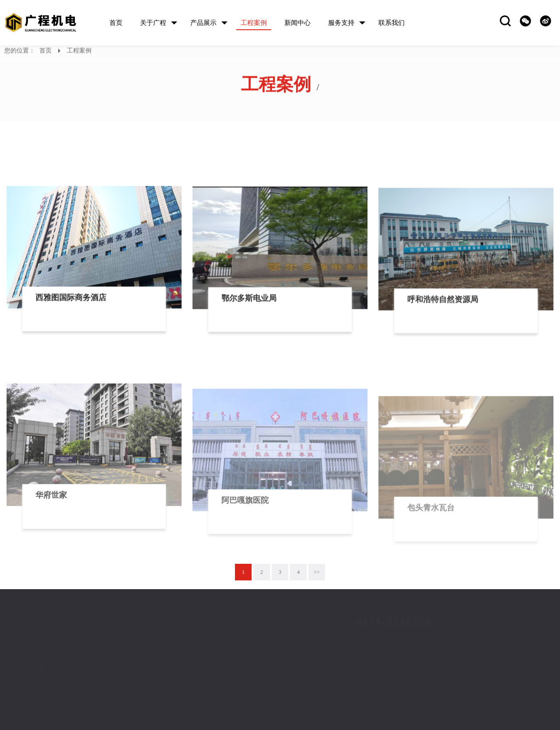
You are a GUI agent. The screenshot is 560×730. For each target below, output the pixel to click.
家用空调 (119, 665)
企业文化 (30, 672)
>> (317, 572)
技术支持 (209, 651)
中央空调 (119, 678)
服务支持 (211, 635)
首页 (45, 52)
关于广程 (31, 642)
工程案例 (79, 52)
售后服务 (209, 665)
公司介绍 (30, 658)
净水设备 (119, 691)
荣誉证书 (30, 685)
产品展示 (121, 649)
